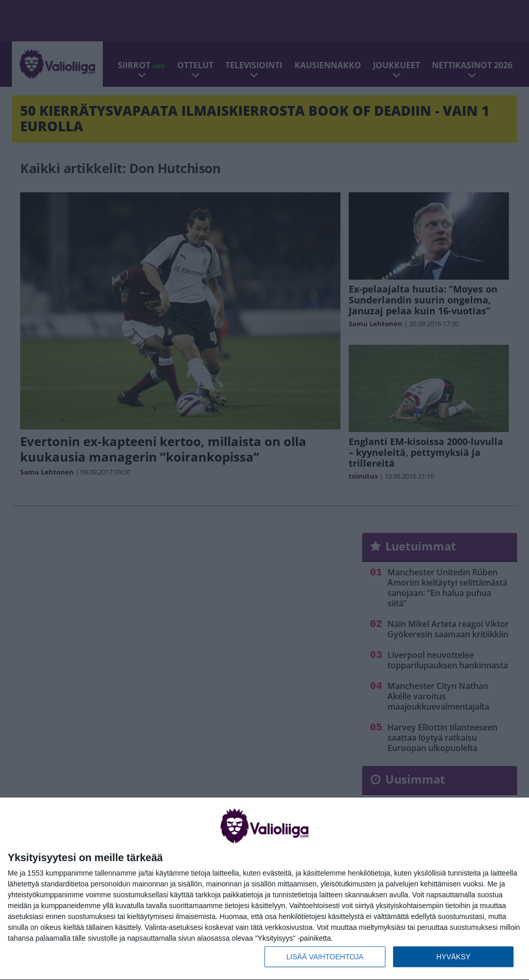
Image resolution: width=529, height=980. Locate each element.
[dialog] (264, 889)
